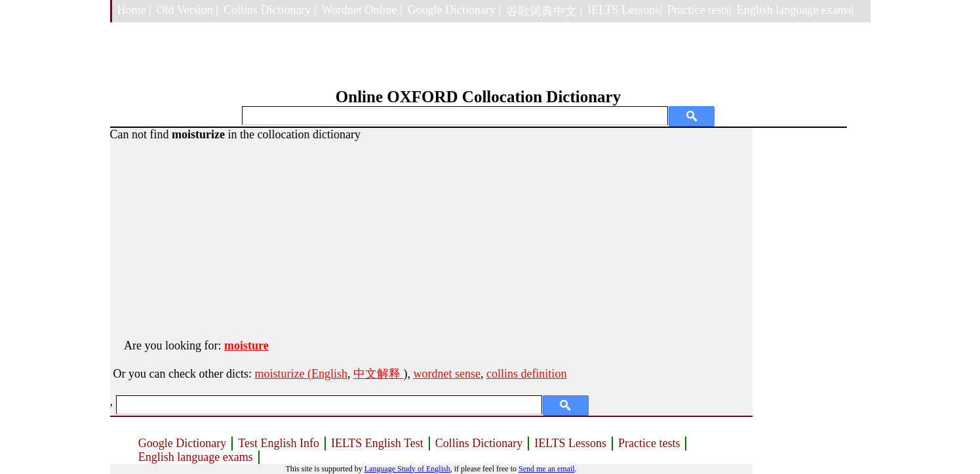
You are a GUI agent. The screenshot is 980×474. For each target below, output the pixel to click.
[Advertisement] (431, 233)
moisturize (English (301, 374)
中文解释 (379, 374)
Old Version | (187, 10)
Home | (134, 10)
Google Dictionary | (455, 10)
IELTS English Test (377, 443)
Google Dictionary (182, 443)
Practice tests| (699, 10)
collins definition (526, 374)
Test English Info (279, 443)
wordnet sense (446, 374)
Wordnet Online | (362, 10)
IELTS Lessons (570, 443)
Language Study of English (407, 469)
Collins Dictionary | (270, 10)
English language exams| (795, 10)
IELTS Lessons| (624, 10)
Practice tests (649, 443)
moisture (246, 346)
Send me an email (547, 469)
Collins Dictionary (479, 443)
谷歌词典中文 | (544, 11)
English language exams (196, 457)
